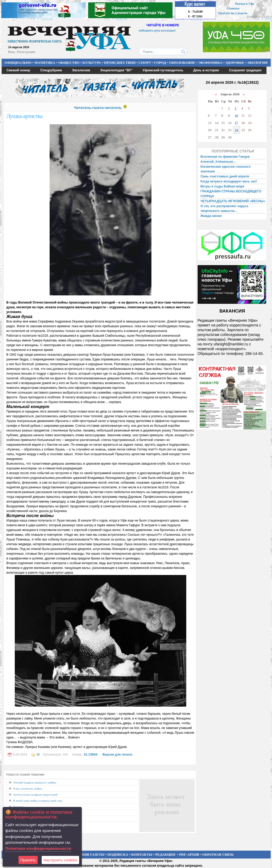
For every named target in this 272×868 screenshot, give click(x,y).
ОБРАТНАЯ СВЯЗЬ (218, 854)
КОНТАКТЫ (142, 854)
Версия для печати (117, 755)
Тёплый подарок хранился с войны (35, 782)
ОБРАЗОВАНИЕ (182, 63)
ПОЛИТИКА (45, 63)
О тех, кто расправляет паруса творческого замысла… (224, 209)
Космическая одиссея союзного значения (226, 169)
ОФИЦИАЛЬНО (18, 63)
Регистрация (26, 52)
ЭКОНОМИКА (211, 63)
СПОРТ (145, 63)
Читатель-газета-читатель (98, 108)
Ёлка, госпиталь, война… (29, 788)
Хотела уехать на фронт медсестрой (35, 795)
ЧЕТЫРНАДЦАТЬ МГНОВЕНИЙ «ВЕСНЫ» (233, 201)
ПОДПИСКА (118, 854)
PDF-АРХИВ (189, 854)
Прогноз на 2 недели (233, 13)
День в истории (206, 70)
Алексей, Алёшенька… (218, 162)
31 (85, 755)
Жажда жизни (211, 216)
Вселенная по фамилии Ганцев (225, 157)
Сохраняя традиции (245, 70)
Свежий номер (18, 70)
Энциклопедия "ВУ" (116, 70)
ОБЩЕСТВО (69, 63)
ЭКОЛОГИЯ (257, 63)
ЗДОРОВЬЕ (235, 63)
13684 (92, 755)
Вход (11, 52)
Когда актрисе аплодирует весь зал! (229, 181)
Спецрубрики (51, 70)
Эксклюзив (81, 70)
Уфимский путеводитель (163, 70)
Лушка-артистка (24, 116)
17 (236, 123)
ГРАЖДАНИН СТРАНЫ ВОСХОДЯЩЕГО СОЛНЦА (231, 194)
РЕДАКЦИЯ (165, 854)
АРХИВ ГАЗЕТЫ (91, 854)
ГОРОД (160, 63)
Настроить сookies (60, 860)
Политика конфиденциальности (38, 848)
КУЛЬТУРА (92, 63)
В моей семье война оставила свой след (38, 801)
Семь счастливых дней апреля (225, 176)
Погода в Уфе (244, 4)
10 (236, 115)
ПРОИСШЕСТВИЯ (120, 63)
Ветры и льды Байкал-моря (222, 186)
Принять (28, 860)
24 (237, 130)
